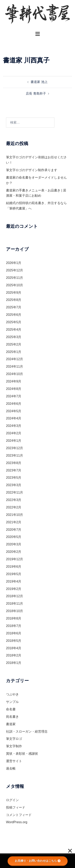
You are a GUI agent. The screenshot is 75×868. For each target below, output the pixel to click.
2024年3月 (14, 426)
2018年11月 (14, 604)
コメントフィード (19, 815)
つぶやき (12, 694)
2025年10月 (14, 285)
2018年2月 (14, 655)
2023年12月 (14, 448)
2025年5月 (14, 322)
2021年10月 (14, 515)
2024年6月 (14, 404)
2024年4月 (14, 418)
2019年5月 (14, 574)
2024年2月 (14, 433)
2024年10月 (14, 374)
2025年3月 (14, 337)
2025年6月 (14, 315)
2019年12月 (14, 559)
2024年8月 (14, 389)
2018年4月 (14, 648)
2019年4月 (14, 581)
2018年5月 (14, 641)
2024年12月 (14, 359)
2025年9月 (14, 293)
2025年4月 (14, 330)
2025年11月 (14, 278)
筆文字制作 (14, 746)
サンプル (12, 702)
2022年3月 (14, 500)
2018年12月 (14, 596)
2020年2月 (14, 552)
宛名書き (12, 717)
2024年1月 (14, 441)
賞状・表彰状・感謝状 (22, 754)
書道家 (11, 724)
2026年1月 (14, 263)
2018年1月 (14, 663)
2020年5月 (14, 537)
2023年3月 (14, 485)
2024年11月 (14, 367)
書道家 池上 (39, 82)
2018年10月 (14, 611)
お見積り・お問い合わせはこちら (38, 861)
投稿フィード (16, 807)
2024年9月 (14, 381)
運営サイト (14, 761)
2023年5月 (14, 478)
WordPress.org (17, 822)
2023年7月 (14, 470)
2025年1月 (14, 352)
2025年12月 (14, 270)
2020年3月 (14, 544)
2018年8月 (14, 618)
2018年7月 (14, 626)
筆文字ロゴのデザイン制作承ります (32, 170)
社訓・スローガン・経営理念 (27, 732)
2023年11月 (14, 455)
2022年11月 (14, 492)
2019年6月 (14, 567)
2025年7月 (14, 307)
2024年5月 (14, 411)
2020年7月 (14, 530)
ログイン (12, 800)
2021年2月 (14, 522)
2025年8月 (14, 300)
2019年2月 (14, 589)
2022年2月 (14, 507)
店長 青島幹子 (36, 94)
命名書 (11, 709)
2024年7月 (14, 396)
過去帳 (11, 768)
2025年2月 (14, 344)
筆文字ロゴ (14, 739)
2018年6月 (14, 633)
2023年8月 (14, 463)
